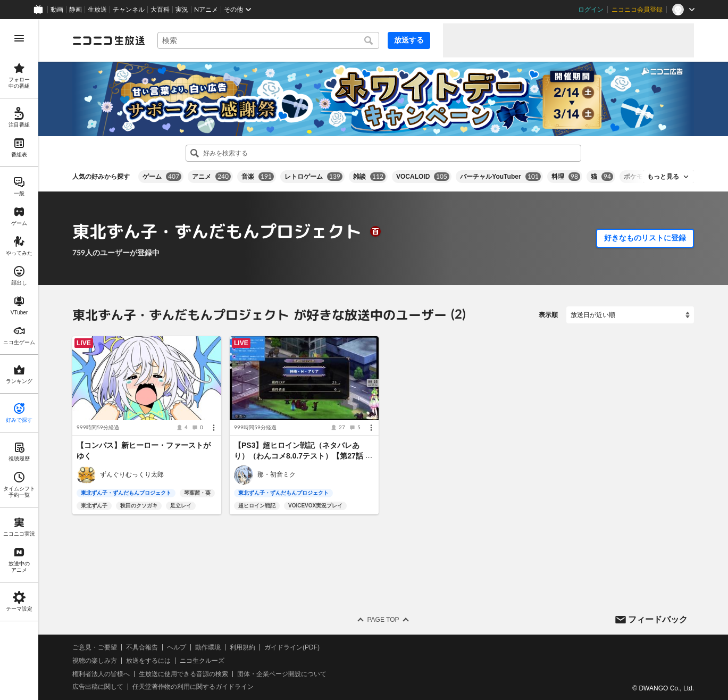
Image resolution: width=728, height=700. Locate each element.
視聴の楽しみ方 (95, 661)
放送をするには (148, 661)
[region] (19, 360)
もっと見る (663, 177)
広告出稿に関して (98, 687)
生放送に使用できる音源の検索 (183, 673)
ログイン (591, 10)
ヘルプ (177, 647)
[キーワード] (268, 40)
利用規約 (242, 647)
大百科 (160, 10)
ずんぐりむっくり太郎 (132, 474)
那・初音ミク (277, 474)
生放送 (97, 10)
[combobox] (268, 40)
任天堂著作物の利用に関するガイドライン (193, 687)
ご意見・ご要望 (95, 647)
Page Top (383, 620)
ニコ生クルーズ (202, 661)
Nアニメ (206, 10)
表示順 (548, 315)
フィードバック (658, 619)
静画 (76, 10)
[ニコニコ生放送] (108, 40)
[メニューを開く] (19, 38)
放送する (409, 40)
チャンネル (129, 10)
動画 (57, 10)
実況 (182, 10)
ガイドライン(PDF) (292, 647)
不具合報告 (142, 647)
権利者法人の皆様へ (101, 673)
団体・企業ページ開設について (282, 673)
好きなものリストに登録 (645, 238)
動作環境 (208, 647)
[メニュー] (214, 428)
